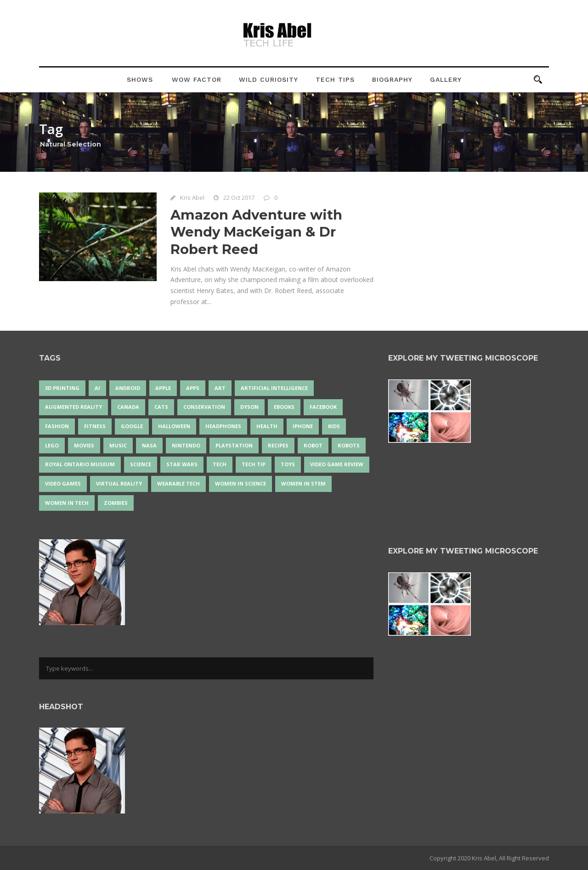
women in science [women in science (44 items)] (240, 483)
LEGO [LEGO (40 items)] (52, 445)
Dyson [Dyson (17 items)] (249, 407)
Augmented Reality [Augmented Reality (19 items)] (73, 407)
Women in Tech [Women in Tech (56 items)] (67, 503)
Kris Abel (192, 198)
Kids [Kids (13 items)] (334, 426)
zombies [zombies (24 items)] (116, 503)
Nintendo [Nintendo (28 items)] (186, 445)
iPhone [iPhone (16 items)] (303, 426)
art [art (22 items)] (220, 388)
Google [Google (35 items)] (132, 426)
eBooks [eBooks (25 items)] (284, 407)
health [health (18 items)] (267, 426)
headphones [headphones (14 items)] (223, 426)
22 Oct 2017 (239, 198)
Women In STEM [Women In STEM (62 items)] (303, 483)
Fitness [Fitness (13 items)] (95, 426)
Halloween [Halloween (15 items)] (174, 426)
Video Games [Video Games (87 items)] (63, 483)
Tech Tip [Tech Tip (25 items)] (254, 464)
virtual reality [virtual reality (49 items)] (119, 483)
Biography (392, 79)
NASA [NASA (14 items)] (149, 445)
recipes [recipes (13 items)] (278, 445)
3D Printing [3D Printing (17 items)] (62, 388)
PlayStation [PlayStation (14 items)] (234, 445)
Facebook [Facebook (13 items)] (323, 407)
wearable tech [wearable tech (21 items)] (178, 483)
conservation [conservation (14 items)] (204, 407)
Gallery (446, 79)
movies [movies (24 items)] (84, 445)
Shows (140, 79)
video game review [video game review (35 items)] (337, 464)
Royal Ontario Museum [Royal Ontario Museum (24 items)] (80, 464)
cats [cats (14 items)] (161, 407)
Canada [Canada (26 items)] (128, 407)
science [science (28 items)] (141, 464)
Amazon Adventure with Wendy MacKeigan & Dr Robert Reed (256, 232)
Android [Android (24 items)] (128, 388)
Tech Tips (335, 79)
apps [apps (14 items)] (193, 388)
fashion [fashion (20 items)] (57, 426)
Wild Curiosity (269, 79)
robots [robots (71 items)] (349, 445)
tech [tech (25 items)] (220, 464)
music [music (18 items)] (118, 445)
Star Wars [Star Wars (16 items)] (182, 464)
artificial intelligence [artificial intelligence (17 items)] (274, 388)
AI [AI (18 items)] (97, 388)
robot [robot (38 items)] (313, 445)
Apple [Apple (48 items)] (163, 388)
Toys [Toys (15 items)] (288, 464)
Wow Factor (197, 79)
